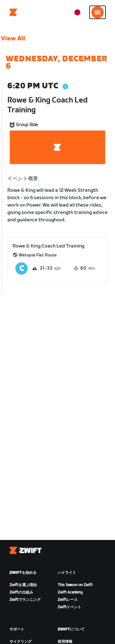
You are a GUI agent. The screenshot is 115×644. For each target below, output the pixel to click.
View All (13, 38)
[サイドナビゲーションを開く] (98, 12)
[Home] (13, 12)
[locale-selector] (77, 12)
